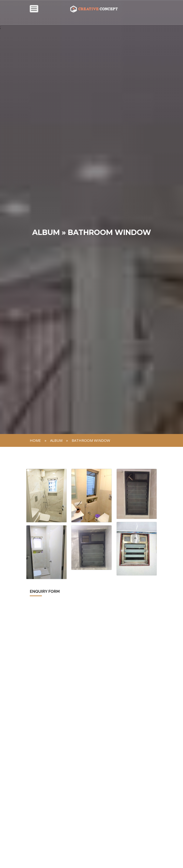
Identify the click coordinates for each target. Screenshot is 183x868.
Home (35, 440)
